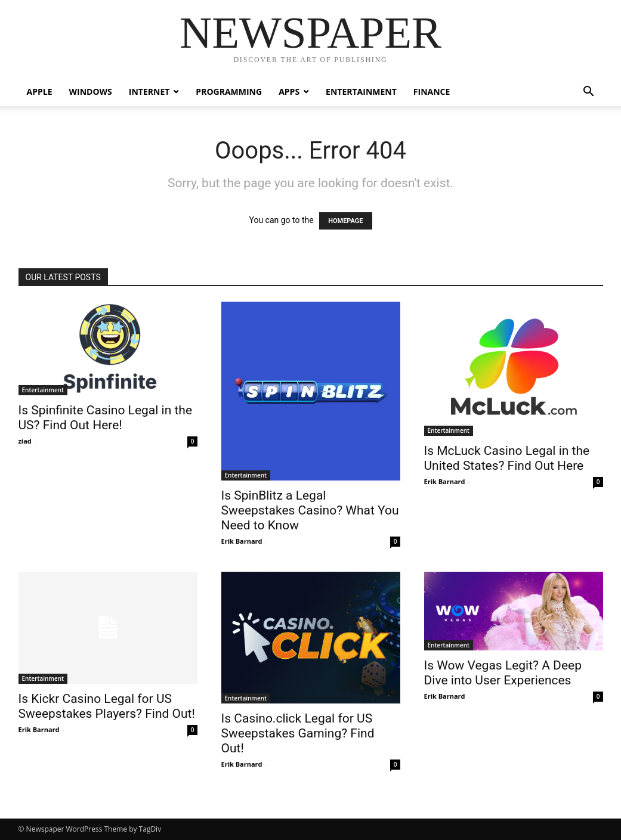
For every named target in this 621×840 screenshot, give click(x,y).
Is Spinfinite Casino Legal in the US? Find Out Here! (106, 418)
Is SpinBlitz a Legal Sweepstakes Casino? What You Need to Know (310, 510)
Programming (229, 92)
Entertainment (361, 92)
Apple (40, 92)
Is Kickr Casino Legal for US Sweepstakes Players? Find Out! (107, 706)
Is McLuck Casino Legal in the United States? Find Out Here (507, 458)
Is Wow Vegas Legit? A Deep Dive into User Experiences (503, 673)
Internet (149, 92)
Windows (91, 92)
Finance (432, 92)
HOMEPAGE (345, 221)
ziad (25, 441)
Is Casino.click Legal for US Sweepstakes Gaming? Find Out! (298, 733)
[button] (589, 93)
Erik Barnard (242, 541)
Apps (289, 92)
